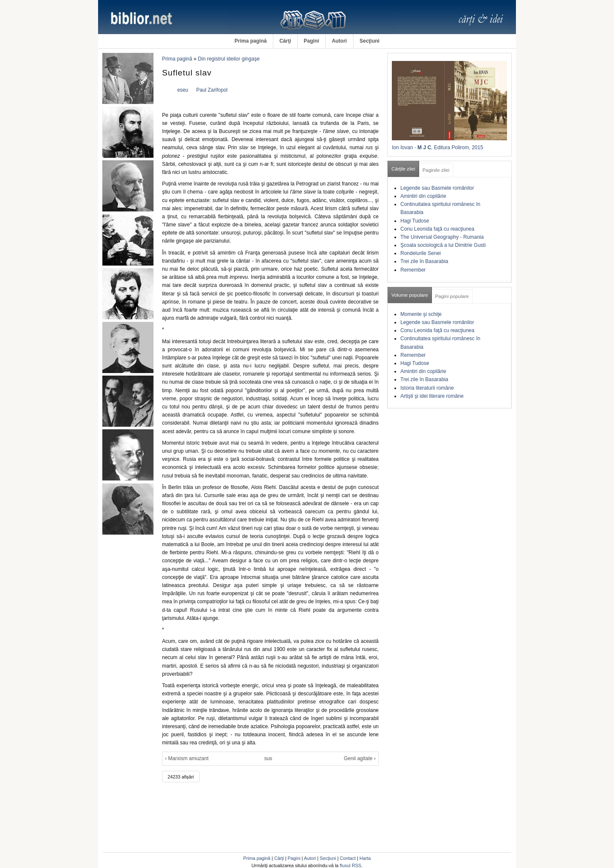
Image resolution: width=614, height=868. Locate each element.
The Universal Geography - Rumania (442, 237)
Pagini (311, 41)
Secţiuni (369, 41)
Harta (365, 858)
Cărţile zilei (403, 169)
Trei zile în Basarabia (424, 261)
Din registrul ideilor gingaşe (229, 59)
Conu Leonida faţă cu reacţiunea (437, 229)
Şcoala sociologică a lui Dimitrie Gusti (443, 245)
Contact (348, 858)
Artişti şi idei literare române (432, 396)
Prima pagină (251, 41)
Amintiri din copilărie (423, 196)
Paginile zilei (436, 170)
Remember (413, 270)
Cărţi (285, 41)
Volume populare (410, 295)
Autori (339, 41)
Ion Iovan (402, 148)
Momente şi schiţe (421, 314)
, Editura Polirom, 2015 (457, 148)
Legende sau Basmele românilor (437, 188)
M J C (424, 148)
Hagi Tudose (415, 221)
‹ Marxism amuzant (187, 758)
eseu (183, 90)
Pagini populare (452, 296)
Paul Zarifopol (212, 90)
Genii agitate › (360, 758)
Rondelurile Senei (421, 253)
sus (268, 758)
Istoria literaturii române (427, 388)
